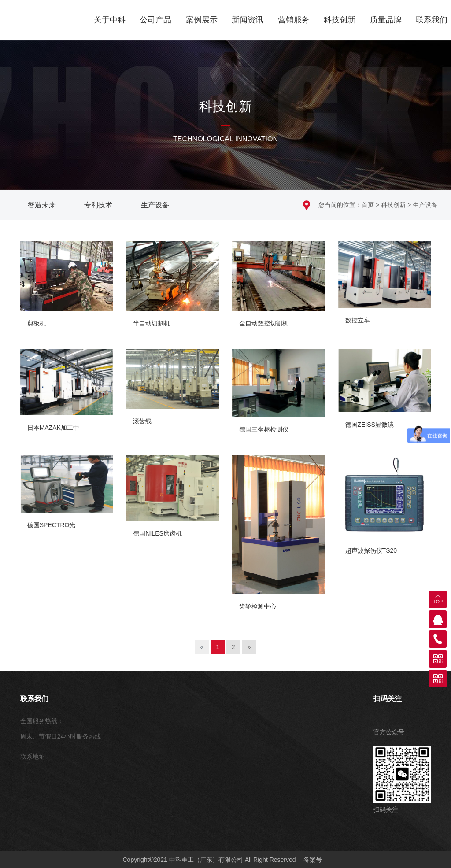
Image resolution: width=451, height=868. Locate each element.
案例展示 (202, 20)
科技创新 (340, 20)
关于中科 (110, 20)
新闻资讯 (248, 20)
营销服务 (294, 20)
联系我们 (432, 20)
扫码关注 (388, 699)
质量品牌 (386, 20)
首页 (368, 205)
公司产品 (155, 20)
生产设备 (425, 205)
